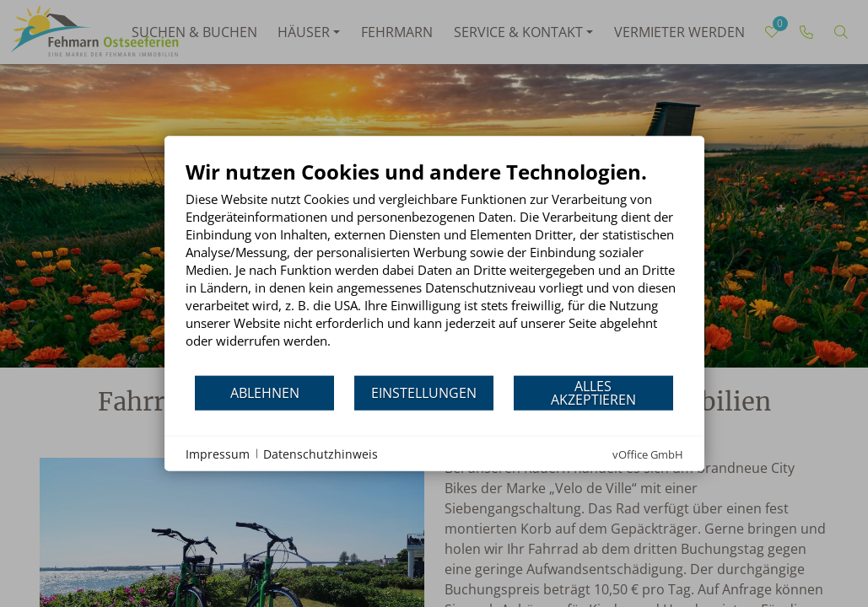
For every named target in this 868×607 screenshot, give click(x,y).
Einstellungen (424, 392)
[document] (434, 267)
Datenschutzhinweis (321, 453)
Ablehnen (265, 392)
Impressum (218, 453)
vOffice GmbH (648, 454)
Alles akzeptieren (593, 392)
